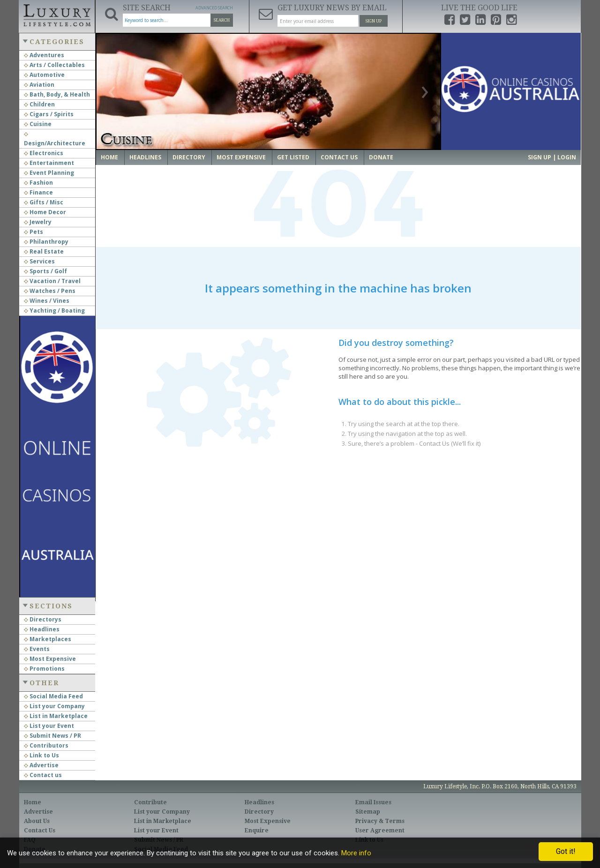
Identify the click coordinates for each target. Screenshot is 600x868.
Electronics (44, 153)
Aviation (39, 85)
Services (39, 261)
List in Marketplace (56, 716)
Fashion (38, 183)
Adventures (44, 55)
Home (109, 157)
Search (222, 20)
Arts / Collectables (54, 65)
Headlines (42, 629)
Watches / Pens (50, 291)
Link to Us (41, 755)
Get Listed (293, 157)
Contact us (43, 775)
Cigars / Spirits (49, 114)
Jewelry (38, 222)
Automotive (44, 75)
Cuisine (38, 124)
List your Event (49, 726)
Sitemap (368, 812)
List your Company (54, 706)
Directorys (43, 619)
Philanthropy (46, 242)
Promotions (44, 669)
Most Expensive (50, 659)
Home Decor (45, 212)
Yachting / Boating (54, 311)
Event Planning (49, 173)
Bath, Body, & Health (57, 94)
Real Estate (44, 251)
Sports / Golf (45, 271)
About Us (37, 821)
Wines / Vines (47, 301)
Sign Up (374, 21)
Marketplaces (48, 639)
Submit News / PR (52, 736)
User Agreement (380, 831)
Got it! (566, 851)
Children (39, 104)
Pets (34, 232)
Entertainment (49, 163)
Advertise (41, 765)
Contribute (150, 802)
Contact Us (339, 157)
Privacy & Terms (380, 821)
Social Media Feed (53, 696)
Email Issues (373, 802)
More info (356, 853)
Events (37, 649)
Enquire (257, 831)
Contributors (46, 745)
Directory (189, 157)
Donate (381, 157)
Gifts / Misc (44, 202)
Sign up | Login (552, 157)
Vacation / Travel (52, 281)
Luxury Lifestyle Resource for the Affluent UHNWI (57, 14)
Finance (38, 192)
